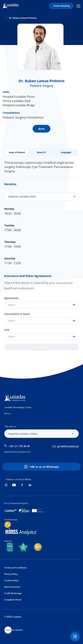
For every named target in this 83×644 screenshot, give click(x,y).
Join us (7, 413)
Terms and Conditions (15, 568)
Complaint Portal (13, 600)
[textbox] (41, 305)
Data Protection (12, 587)
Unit (7, 330)
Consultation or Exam (17, 314)
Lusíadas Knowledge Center (18, 407)
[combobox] (41, 305)
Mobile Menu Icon (78, 6)
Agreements (11, 298)
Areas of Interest (17, 152)
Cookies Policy (11, 580)
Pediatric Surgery (42, 86)
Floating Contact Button (76, 637)
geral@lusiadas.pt (68, 446)
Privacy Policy (11, 574)
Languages (66, 152)
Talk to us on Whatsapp (44, 467)
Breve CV (41, 152)
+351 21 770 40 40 (19, 446)
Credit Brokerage (13, 593)
